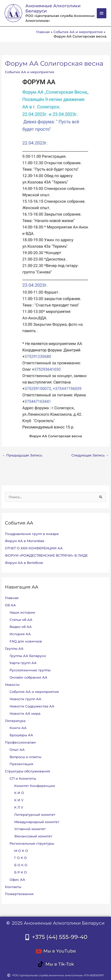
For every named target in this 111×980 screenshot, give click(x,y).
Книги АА (18, 728)
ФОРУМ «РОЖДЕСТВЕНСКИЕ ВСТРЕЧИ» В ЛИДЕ (46, 555)
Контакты (13, 887)
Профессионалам (20, 742)
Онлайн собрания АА (28, 677)
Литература (15, 721)
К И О (19, 793)
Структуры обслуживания (28, 771)
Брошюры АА (21, 735)
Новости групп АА (25, 699)
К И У (19, 800)
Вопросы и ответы (25, 757)
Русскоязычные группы (30, 670)
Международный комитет (37, 822)
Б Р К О (21, 872)
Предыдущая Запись (22, 455)
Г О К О (21, 858)
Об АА (10, 605)
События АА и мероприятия (30, 72)
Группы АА (14, 649)
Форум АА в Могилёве (25, 541)
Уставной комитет (30, 829)
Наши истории (22, 612)
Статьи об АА (21, 620)
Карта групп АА (23, 663)
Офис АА (17, 880)
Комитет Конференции (35, 786)
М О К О (21, 851)
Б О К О (21, 865)
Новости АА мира (25, 714)
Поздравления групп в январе (32, 534)
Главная (12, 598)
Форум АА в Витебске (24, 563)
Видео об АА (21, 627)
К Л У (19, 807)
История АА (20, 634)
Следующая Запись (90, 455)
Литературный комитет (35, 815)
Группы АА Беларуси (28, 656)
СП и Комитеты (23, 779)
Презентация (21, 764)
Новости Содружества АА (32, 706)
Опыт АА (17, 750)
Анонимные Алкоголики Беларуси (53, 8)
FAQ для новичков (26, 641)
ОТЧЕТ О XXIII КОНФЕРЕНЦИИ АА (34, 548)
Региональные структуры (32, 843)
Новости (12, 685)
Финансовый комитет (33, 836)
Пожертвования (19, 894)
